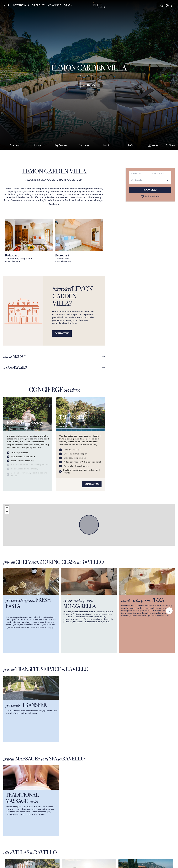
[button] (7, 508)
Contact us (62, 333)
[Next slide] (169, 611)
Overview (14, 145)
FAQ (130, 145)
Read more (54, 204)
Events (71, 5)
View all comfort (13, 262)
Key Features (61, 145)
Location (107, 145)
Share (170, 145)
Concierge (58, 5)
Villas (10, 5)
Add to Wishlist (150, 196)
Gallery (154, 145)
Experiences (42, 5)
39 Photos (89, 85)
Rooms (38, 145)
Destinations (24, 5)
